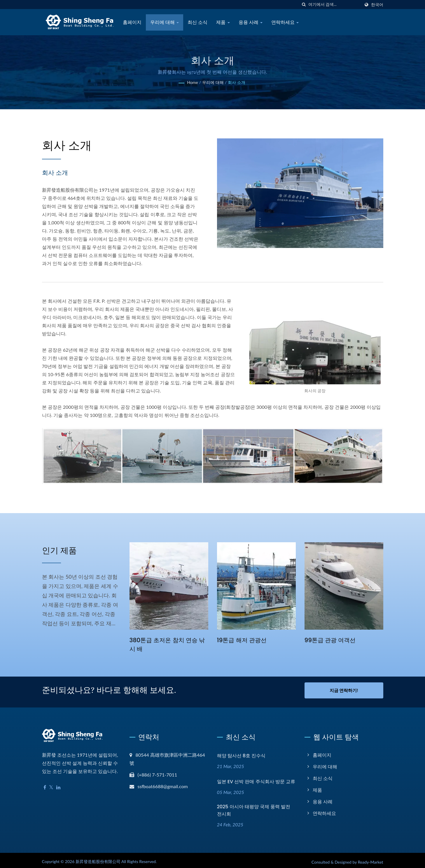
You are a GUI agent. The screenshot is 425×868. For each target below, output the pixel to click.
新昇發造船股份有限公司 (98, 858)
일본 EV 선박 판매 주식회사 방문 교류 (256, 779)
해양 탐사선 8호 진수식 (241, 752)
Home (192, 82)
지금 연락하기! (344, 690)
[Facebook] (45, 784)
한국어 (377, 5)
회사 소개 (237, 82)
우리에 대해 (165, 22)
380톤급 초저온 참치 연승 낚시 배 (165, 644)
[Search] (334, 5)
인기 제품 (67, 550)
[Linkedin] (58, 784)
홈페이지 (132, 22)
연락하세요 (285, 22)
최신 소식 (197, 22)
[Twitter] (51, 784)
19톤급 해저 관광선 (243, 640)
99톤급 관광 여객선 (332, 640)
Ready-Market (371, 859)
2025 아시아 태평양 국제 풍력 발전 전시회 (254, 807)
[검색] (304, 5)
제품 (223, 22)
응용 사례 (251, 22)
